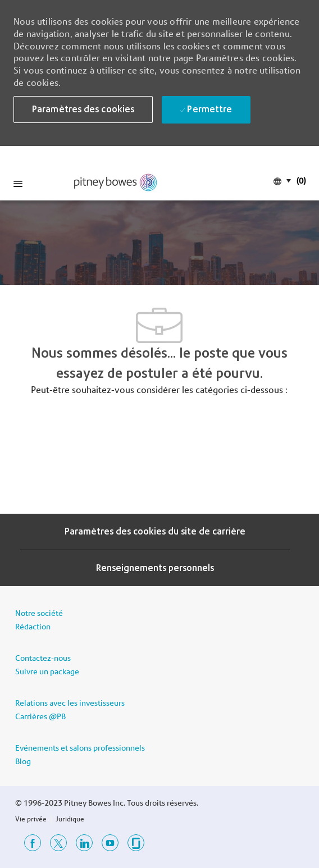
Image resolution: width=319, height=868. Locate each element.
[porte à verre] (136, 843)
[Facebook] (33, 843)
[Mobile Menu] (18, 183)
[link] (116, 182)
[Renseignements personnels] (155, 568)
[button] (83, 109)
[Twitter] (58, 843)
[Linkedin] (84, 843)
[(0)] (300, 180)
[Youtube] (110, 843)
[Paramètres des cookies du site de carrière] (155, 532)
